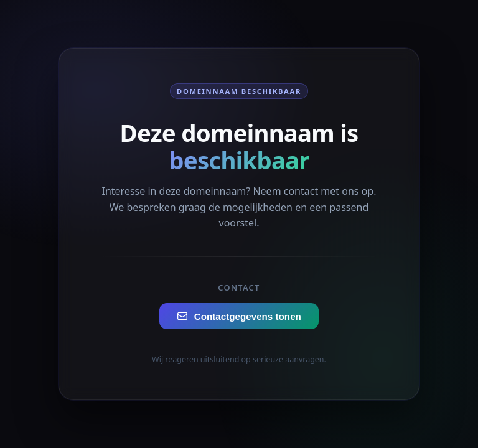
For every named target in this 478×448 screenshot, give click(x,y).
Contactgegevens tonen (239, 316)
